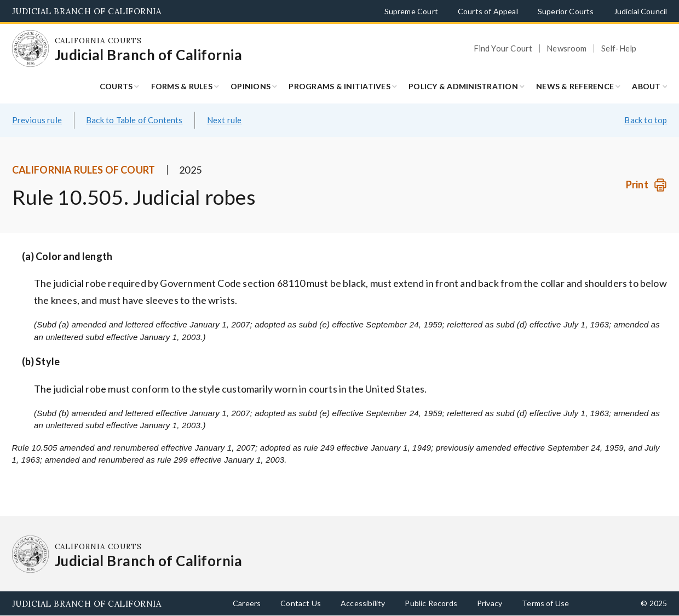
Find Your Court (503, 48)
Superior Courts (566, 11)
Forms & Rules (182, 86)
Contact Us (301, 603)
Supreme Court (411, 11)
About (646, 86)
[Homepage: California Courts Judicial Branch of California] (31, 49)
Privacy (490, 603)
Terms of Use (545, 603)
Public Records (431, 603)
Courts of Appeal (488, 11)
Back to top (646, 120)
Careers (247, 603)
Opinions (251, 86)
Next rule (225, 120)
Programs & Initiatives (339, 86)
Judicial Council (641, 11)
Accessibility (363, 603)
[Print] (646, 185)
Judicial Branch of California (87, 11)
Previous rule (37, 120)
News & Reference (575, 86)
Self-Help (619, 48)
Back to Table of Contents (134, 120)
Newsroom (566, 48)
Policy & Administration (463, 86)
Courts (116, 86)
